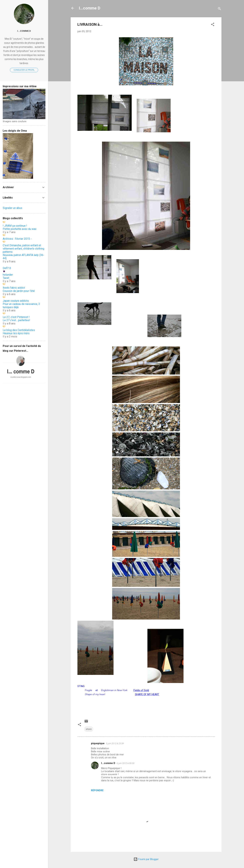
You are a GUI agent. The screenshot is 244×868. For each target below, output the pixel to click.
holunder (8, 275)
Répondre (97, 790)
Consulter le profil (24, 70)
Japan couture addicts (16, 301)
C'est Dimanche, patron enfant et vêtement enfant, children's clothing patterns (23, 249)
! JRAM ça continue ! (15, 226)
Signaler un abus (12, 208)
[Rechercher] (219, 9)
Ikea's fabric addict (14, 288)
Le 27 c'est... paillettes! (16, 320)
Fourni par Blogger (146, 859)
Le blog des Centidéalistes (19, 330)
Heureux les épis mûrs (16, 333)
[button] (213, 25)
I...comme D (90, 8)
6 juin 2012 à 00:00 (125, 763)
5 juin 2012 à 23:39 (115, 743)
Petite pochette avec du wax (20, 229)
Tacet (6, 278)
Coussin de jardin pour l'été (19, 291)
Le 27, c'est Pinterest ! (16, 317)
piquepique (98, 743)
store (89, 729)
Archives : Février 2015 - (17, 239)
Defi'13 (7, 268)
